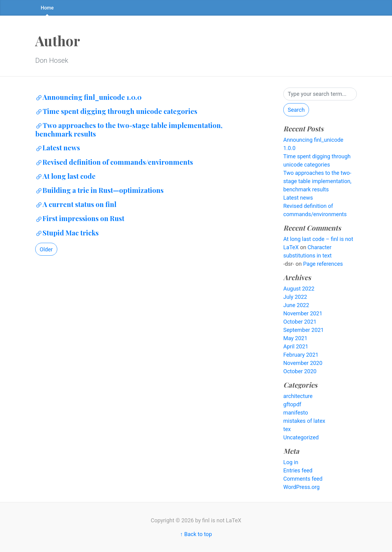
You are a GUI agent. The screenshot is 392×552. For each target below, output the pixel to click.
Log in (291, 462)
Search (296, 110)
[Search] (320, 94)
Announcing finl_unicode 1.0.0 (88, 97)
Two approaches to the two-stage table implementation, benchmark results (129, 130)
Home (47, 8)
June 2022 (296, 305)
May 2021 (295, 338)
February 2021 (301, 355)
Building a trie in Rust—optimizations (99, 190)
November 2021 (303, 313)
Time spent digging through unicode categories (116, 111)
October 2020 (300, 371)
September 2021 (303, 330)
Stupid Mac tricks (67, 233)
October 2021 (300, 322)
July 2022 (295, 297)
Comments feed (303, 479)
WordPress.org (302, 487)
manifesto (296, 413)
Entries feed (298, 470)
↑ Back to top (196, 534)
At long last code (65, 176)
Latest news (58, 148)
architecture (298, 396)
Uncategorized (301, 437)
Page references (323, 264)
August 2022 (299, 289)
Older (46, 249)
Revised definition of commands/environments (114, 162)
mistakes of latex (304, 421)
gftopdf (292, 404)
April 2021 (296, 346)
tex (287, 429)
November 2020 (303, 363)
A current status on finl (76, 204)
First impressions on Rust (80, 218)
